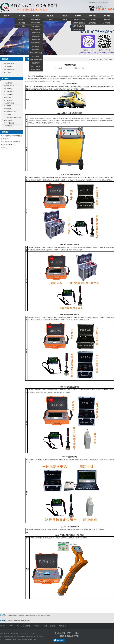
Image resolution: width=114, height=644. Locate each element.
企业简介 (22, 19)
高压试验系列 (36, 46)
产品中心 (36, 16)
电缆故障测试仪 (39, 76)
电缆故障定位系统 (41, 87)
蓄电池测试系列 (36, 63)
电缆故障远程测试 (78, 23)
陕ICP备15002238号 (33, 633)
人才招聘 (105, 2)
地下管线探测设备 (36, 29)
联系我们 (100, 2)
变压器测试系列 (36, 33)
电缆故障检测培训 (78, 26)
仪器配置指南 (78, 30)
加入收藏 (94, 2)
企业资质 (22, 26)
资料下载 (92, 16)
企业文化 (22, 23)
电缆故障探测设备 (36, 19)
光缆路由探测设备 (36, 26)
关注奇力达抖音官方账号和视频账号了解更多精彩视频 (57, 37)
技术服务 (78, 16)
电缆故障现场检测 (78, 19)
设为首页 (89, 2)
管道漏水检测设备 (22, 615)
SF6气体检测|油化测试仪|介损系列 (36, 60)
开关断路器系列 (36, 40)
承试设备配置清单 (36, 70)
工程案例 (64, 16)
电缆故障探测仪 (33, 615)
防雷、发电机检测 (36, 66)
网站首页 (7, 16)
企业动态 (50, 19)
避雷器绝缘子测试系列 (36, 53)
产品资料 (92, 19)
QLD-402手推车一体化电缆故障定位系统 (18, 621)
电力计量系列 (36, 56)
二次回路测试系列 (36, 43)
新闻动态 (50, 16)
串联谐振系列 (36, 50)
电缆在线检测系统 (36, 23)
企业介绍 (22, 16)
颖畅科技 (36, 639)
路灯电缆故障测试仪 (44, 615)
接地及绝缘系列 (36, 36)
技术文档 (92, 23)
